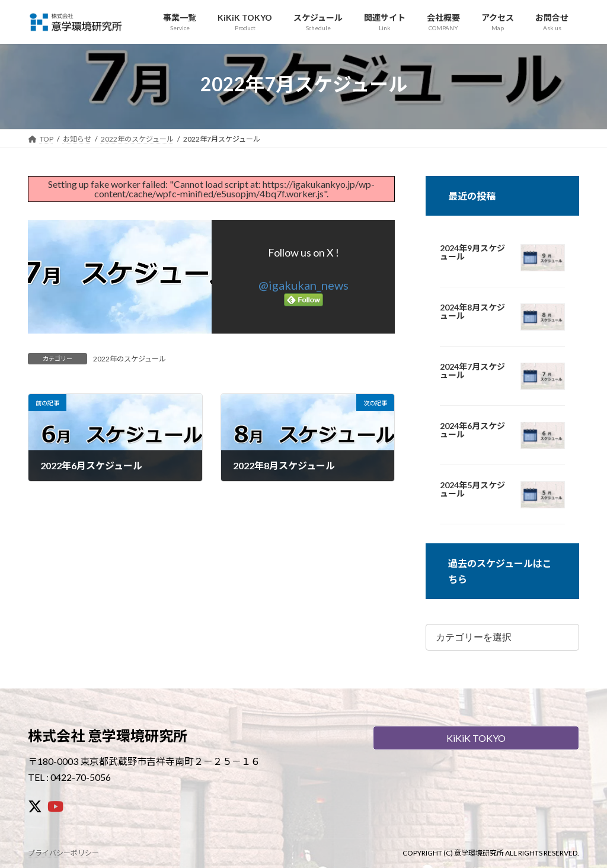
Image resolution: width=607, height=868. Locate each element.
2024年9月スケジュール (472, 252)
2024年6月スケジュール (472, 430)
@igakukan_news (303, 285)
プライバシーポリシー (63, 853)
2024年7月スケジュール (472, 371)
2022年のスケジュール (130, 359)
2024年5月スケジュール (472, 489)
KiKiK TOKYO (476, 738)
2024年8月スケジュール (472, 312)
